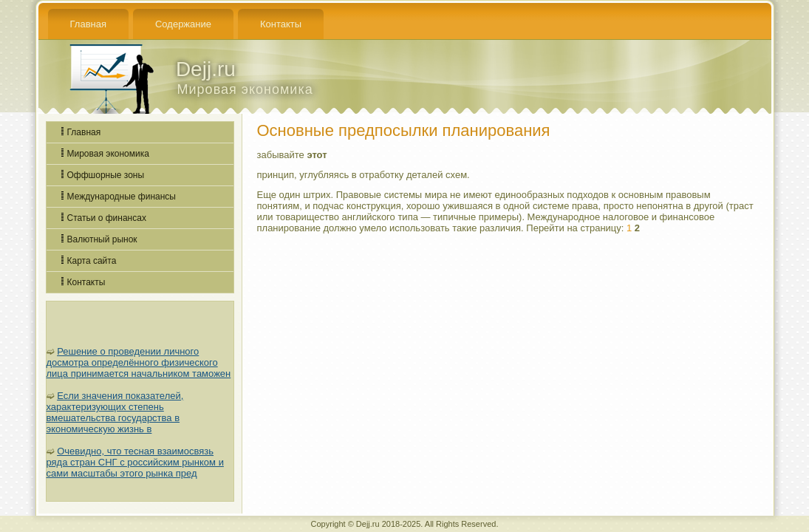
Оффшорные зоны (106, 175)
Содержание (183, 24)
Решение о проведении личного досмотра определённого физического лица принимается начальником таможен (139, 362)
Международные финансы (122, 197)
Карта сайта (92, 261)
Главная (88, 24)
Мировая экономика (108, 154)
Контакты (281, 24)
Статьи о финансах (107, 218)
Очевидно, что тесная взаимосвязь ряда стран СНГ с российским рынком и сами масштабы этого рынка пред (135, 462)
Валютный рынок (102, 239)
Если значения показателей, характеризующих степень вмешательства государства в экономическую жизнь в (115, 412)
